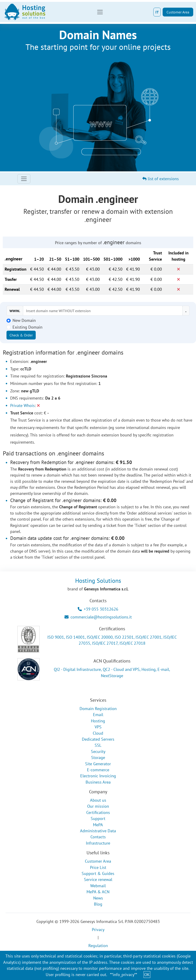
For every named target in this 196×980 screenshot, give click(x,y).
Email (98, 715)
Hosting (98, 721)
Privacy (98, 930)
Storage (98, 757)
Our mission (98, 806)
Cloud (98, 733)
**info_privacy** (124, 975)
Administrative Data (98, 831)
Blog (98, 904)
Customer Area (178, 12)
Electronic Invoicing (98, 776)
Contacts (98, 837)
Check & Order (21, 335)
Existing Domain (27, 327)
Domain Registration (98, 709)
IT (157, 12)
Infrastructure (98, 843)
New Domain (24, 320)
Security (98, 751)
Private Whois (22, 405)
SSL (98, 745)
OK (147, 975)
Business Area (98, 782)
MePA (98, 825)
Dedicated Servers (98, 739)
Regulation (98, 946)
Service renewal (98, 879)
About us (98, 800)
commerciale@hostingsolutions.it (98, 617)
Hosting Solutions (98, 581)
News (98, 898)
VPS (98, 727)
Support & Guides (98, 873)
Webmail (98, 886)
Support (98, 818)
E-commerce (98, 770)
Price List (98, 867)
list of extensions (161, 179)
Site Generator (98, 764)
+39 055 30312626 (98, 609)
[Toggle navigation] (100, 12)
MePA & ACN (98, 892)
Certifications (98, 812)
